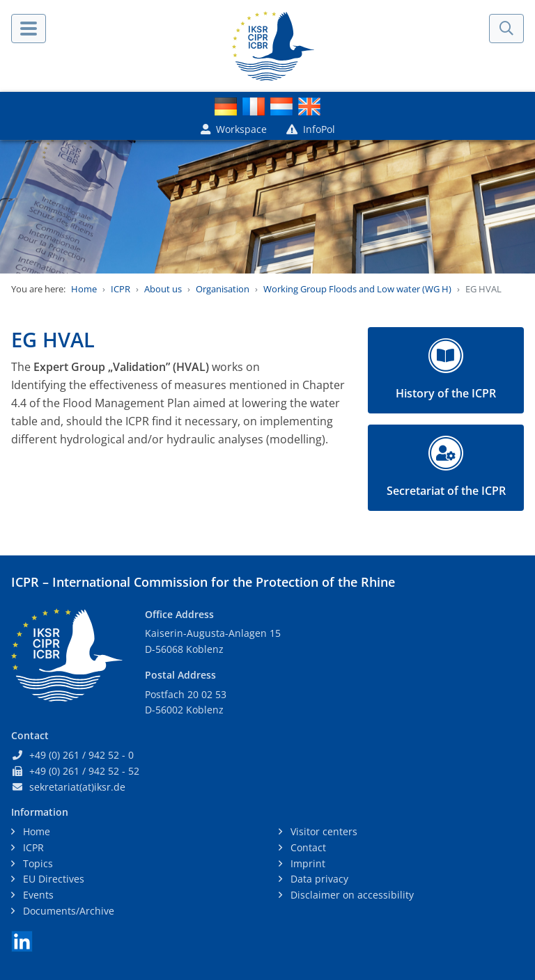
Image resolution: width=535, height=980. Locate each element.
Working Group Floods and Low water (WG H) (357, 289)
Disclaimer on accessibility (351, 895)
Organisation (223, 289)
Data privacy (318, 879)
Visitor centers (323, 831)
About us (163, 289)
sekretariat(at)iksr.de (77, 787)
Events (37, 895)
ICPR (121, 289)
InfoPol (311, 129)
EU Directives (52, 879)
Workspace (234, 129)
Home (84, 289)
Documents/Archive (67, 911)
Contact (307, 847)
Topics (37, 863)
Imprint (307, 863)
